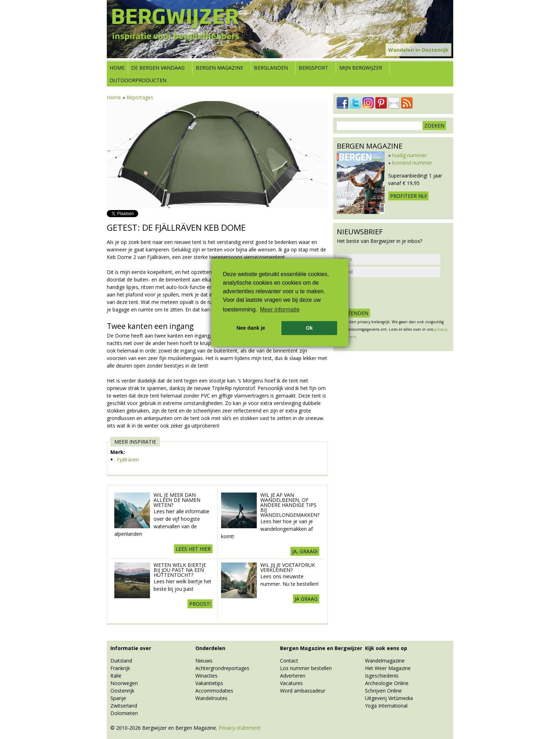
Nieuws (204, 661)
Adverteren (293, 676)
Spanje (118, 698)
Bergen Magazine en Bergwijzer (321, 648)
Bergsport (313, 68)
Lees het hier (193, 549)
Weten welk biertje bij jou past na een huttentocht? (180, 570)
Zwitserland (124, 706)
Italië (116, 676)
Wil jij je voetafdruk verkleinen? (288, 567)
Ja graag (306, 599)
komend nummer (412, 163)
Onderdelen (210, 648)
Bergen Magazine (219, 68)
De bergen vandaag (158, 68)
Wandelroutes (211, 698)
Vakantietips (209, 683)
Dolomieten (124, 713)
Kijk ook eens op (386, 648)
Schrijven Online (383, 691)
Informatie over (131, 648)
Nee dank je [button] (251, 328)
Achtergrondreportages (222, 668)
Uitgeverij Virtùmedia (389, 698)
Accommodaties (214, 691)
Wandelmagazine (385, 661)
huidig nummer (409, 155)
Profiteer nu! (408, 196)
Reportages (140, 97)
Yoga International (386, 706)
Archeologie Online (387, 683)
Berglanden (271, 68)
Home (117, 68)
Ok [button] (309, 328)
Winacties (206, 676)
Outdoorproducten (138, 80)
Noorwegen (124, 683)
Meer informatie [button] (280, 309)
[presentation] (391, 293)
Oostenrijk (122, 691)
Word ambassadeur (303, 691)
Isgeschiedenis (382, 676)
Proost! (200, 604)
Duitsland (121, 661)
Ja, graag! (305, 551)
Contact (289, 661)
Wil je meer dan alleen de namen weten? (177, 500)
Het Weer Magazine (388, 668)
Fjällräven (128, 460)
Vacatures (291, 683)
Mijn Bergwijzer (361, 68)
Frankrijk (120, 668)
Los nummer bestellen (306, 668)
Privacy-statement (240, 728)
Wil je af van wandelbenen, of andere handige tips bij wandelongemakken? (290, 505)
